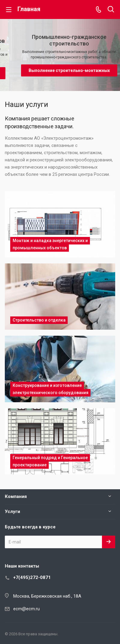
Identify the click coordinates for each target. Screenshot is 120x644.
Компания (16, 496)
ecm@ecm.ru (26, 609)
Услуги (12, 512)
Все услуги (113, 104)
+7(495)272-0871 (32, 577)
